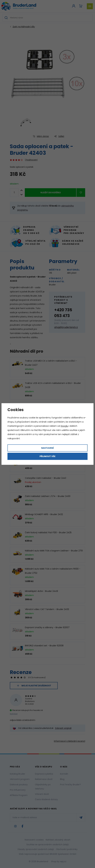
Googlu (64, 426)
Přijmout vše (47, 456)
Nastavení (47, 448)
